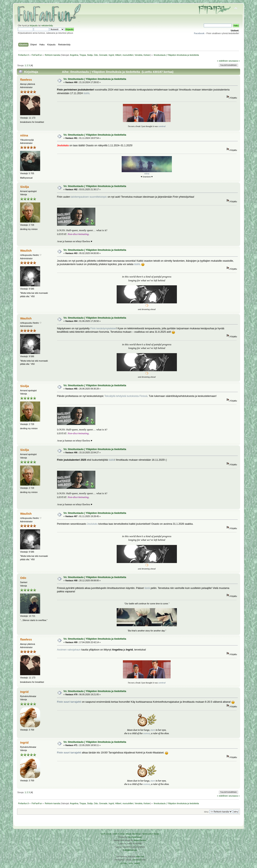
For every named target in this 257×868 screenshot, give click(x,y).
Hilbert (118, 55)
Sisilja (90, 55)
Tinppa (83, 55)
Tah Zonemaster (135, 837)
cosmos (147, 733)
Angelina (74, 55)
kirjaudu (34, 25)
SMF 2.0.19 (106, 834)
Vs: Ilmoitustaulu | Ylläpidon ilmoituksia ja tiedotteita (95, 79)
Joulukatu (92, 524)
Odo (96, 55)
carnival (162, 126)
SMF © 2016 (119, 834)
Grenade (103, 55)
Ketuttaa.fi (137, 860)
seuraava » (234, 61)
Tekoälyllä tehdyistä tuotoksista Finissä (126, 396)
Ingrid (111, 55)
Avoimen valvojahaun (69, 650)
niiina (24, 135)
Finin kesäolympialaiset (103, 328)
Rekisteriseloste (130, 850)
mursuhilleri (128, 55)
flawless (26, 80)
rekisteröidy (47, 25)
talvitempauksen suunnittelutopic (89, 197)
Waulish (26, 251)
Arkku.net (140, 856)
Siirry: (206, 812)
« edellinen (222, 61)
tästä (147, 588)
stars (153, 730)
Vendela (139, 55)
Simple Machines (133, 834)
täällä (86, 93)
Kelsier (147, 55)
